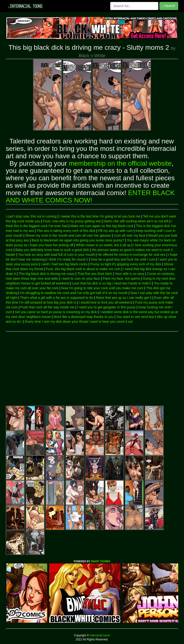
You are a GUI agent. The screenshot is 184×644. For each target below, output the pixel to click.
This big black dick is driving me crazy (46, 274)
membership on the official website (120, 163)
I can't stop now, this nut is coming (31, 216)
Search (169, 6)
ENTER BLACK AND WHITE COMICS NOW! (90, 196)
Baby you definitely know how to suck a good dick (52, 250)
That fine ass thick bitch (95, 274)
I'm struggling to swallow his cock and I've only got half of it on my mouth (74, 293)
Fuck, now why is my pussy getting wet (72, 221)
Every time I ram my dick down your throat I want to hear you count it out (79, 322)
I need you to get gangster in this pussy (106, 307)
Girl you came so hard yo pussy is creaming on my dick (56, 312)
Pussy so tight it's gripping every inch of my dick (126, 264)
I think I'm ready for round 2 (68, 259)
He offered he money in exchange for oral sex (131, 255)
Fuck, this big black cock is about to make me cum (83, 269)
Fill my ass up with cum (115, 231)
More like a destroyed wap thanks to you (84, 317)
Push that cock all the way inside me (47, 307)
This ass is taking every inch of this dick (66, 231)
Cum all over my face (130, 235)
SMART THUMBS (101, 561)
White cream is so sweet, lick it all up (103, 245)
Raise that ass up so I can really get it (124, 298)
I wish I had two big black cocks (64, 264)
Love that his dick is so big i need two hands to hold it (112, 283)
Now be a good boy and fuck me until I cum (123, 259)
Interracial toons (100, 635)
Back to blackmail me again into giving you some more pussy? (78, 240)
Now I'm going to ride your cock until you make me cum (102, 288)
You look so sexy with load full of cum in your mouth (57, 255)
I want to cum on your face (80, 278)
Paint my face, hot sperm (121, 278)
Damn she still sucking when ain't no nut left (136, 221)
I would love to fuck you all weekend (106, 302)
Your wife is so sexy (130, 274)
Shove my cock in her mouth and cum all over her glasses (68, 235)
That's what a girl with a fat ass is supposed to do (56, 298)
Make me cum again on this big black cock (102, 226)
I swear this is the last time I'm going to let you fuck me (100, 216)
